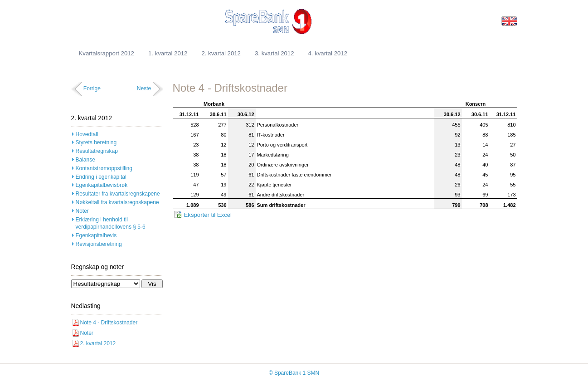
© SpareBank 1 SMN (294, 373)
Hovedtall (87, 134)
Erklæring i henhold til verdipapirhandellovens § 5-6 (111, 223)
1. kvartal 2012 (168, 53)
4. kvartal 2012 (328, 53)
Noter (82, 211)
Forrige (92, 88)
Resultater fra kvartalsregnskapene (118, 194)
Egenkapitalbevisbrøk (102, 185)
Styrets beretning (96, 142)
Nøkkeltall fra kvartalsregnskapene (117, 202)
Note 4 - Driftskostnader (109, 323)
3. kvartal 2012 (275, 53)
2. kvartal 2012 (221, 53)
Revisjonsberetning (99, 244)
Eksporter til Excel (208, 215)
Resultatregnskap (97, 151)
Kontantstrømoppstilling (104, 168)
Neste (144, 88)
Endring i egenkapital (101, 177)
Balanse (85, 160)
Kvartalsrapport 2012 (107, 53)
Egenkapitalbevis (96, 235)
